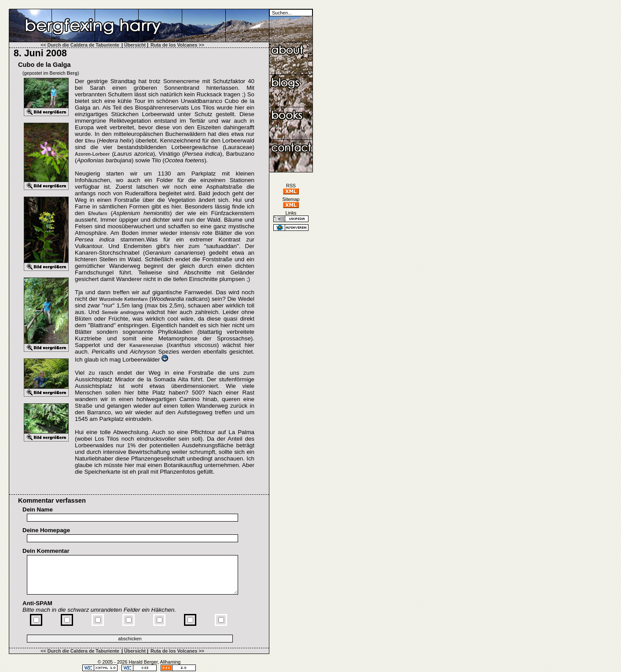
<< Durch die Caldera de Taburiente (80, 45)
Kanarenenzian (146, 345)
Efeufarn (97, 213)
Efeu (90, 141)
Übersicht (135, 45)
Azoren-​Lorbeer (92, 154)
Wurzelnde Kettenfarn (123, 299)
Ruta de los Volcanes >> (177, 45)
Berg (72, 73)
